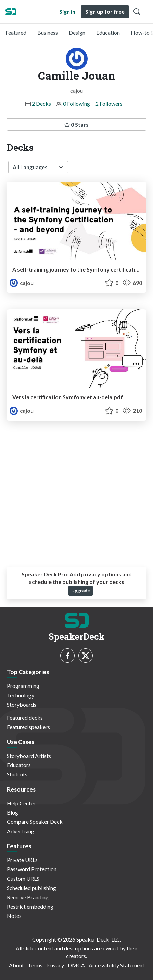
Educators (19, 765)
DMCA (76, 965)
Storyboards (22, 705)
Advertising (21, 831)
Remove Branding (28, 897)
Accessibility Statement (117, 965)
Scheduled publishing (31, 888)
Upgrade (81, 591)
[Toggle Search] (137, 12)
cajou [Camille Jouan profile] (22, 283)
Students (17, 774)
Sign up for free (105, 11)
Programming (23, 686)
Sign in (67, 11)
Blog (12, 812)
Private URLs (22, 860)
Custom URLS (23, 879)
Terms (35, 965)
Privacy (55, 965)
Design (77, 32)
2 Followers (109, 103)
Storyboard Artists (29, 756)
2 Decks (41, 103)
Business (48, 32)
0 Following (76, 103)
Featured (16, 32)
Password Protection (32, 869)
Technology (21, 695)
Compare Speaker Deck (35, 822)
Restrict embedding (30, 906)
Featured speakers (28, 727)
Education (108, 32)
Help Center (21, 803)
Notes (14, 916)
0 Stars (76, 124)
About (16, 965)
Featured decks (25, 718)
